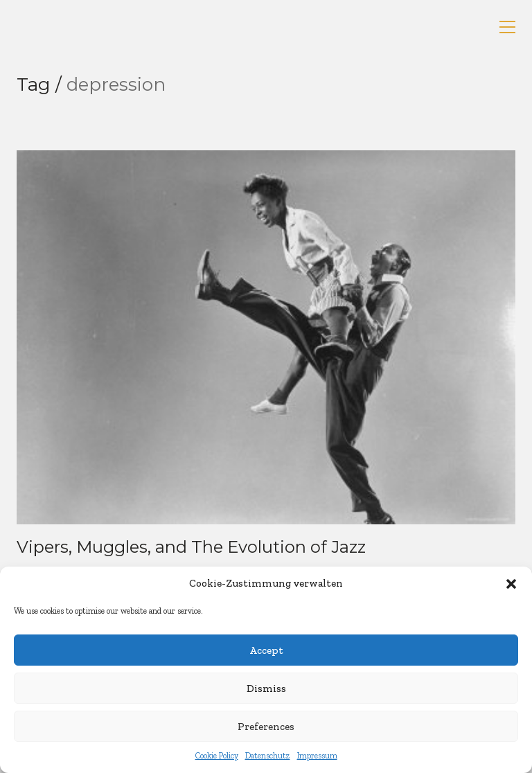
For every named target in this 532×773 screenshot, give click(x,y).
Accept (266, 650)
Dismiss (266, 688)
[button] (511, 584)
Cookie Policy (217, 756)
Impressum (317, 756)
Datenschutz (268, 756)
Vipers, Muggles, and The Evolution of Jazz (191, 547)
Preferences (266, 727)
